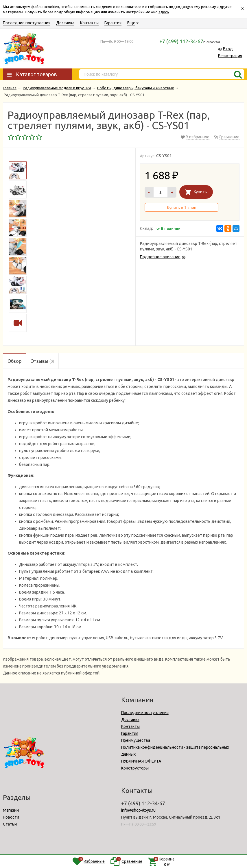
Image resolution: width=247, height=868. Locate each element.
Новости (11, 817)
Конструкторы (135, 768)
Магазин (11, 810)
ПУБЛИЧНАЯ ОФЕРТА (141, 761)
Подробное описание (160, 257)
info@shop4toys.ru (138, 810)
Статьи (10, 824)
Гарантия (113, 23)
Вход (228, 49)
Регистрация (230, 56)
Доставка (65, 23)
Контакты (89, 23)
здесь (164, 12)
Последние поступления (27, 23)
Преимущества (136, 740)
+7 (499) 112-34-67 (181, 41)
